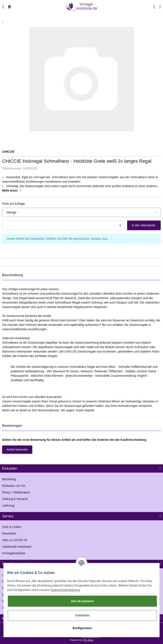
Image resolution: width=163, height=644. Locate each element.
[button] (151, 7)
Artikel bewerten (17, 449)
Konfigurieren (82, 628)
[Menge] (65, 225)
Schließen (82, 615)
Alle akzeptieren (82, 601)
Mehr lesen (12, 190)
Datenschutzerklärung (65, 590)
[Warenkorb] (159, 7)
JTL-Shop (88, 640)
